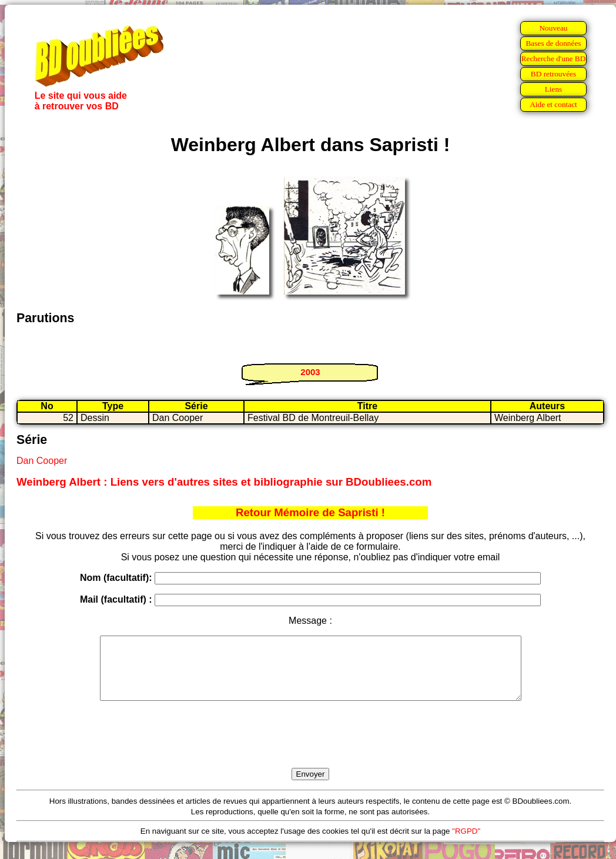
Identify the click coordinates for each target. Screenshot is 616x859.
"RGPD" (466, 843)
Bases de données (553, 43)
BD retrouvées (553, 74)
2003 (310, 372)
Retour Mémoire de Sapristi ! (310, 512)
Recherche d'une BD (554, 59)
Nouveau (553, 28)
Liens (554, 89)
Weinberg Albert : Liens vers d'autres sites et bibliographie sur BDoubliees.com (224, 482)
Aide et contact (553, 104)
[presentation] (310, 748)
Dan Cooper (42, 461)
